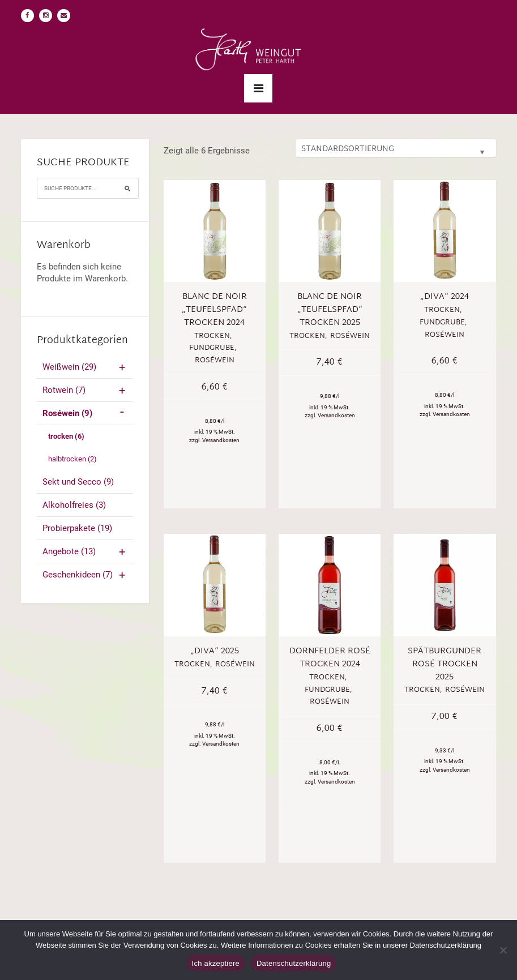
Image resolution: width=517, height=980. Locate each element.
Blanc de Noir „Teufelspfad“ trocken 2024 (214, 310)
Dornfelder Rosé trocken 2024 (330, 658)
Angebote (86, 551)
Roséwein (86, 413)
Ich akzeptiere (216, 963)
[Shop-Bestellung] (396, 148)
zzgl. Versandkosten (214, 440)
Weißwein (86, 367)
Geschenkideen (86, 575)
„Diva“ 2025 (215, 651)
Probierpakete (77, 528)
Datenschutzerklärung (294, 963)
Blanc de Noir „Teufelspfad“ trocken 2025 (330, 310)
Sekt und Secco (78, 482)
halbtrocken (72, 459)
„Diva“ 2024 (445, 297)
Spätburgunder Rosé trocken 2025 (445, 664)
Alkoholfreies (74, 505)
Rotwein (86, 390)
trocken (66, 436)
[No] (503, 950)
